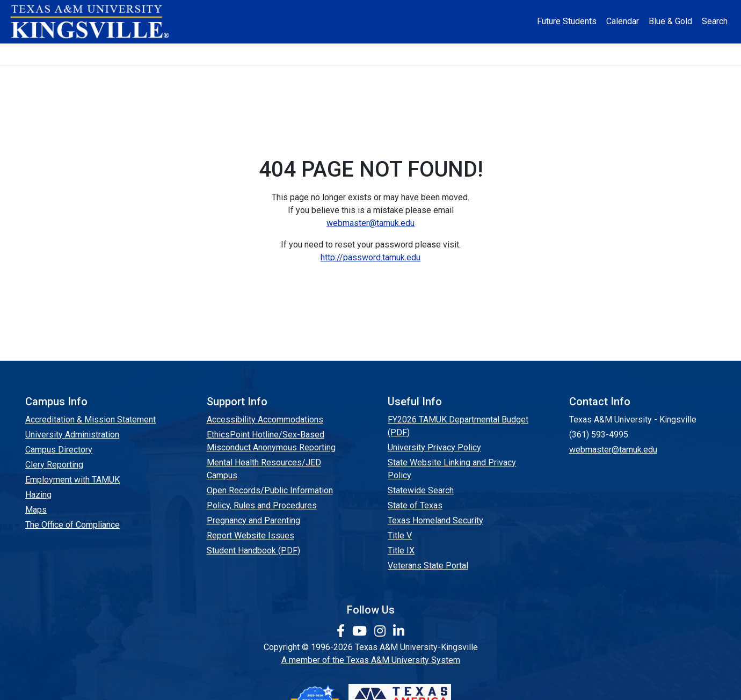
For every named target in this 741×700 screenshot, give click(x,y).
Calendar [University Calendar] (623, 21)
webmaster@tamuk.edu (370, 223)
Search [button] (715, 21)
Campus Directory (59, 450)
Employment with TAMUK (72, 480)
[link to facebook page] (342, 631)
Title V (400, 535)
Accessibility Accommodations (265, 420)
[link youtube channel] (361, 631)
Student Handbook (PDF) (253, 550)
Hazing (38, 495)
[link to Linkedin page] (399, 631)
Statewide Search (421, 490)
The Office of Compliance (72, 525)
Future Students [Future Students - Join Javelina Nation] (567, 21)
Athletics (568, 54)
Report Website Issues (250, 535)
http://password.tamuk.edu (370, 257)
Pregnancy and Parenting (253, 520)
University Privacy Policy (434, 447)
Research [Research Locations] (346, 54)
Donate (636, 54)
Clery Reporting (54, 465)
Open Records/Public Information (270, 490)
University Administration (72, 435)
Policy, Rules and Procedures (262, 505)
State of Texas (415, 505)
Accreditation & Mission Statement (90, 420)
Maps (36, 510)
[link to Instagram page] (382, 631)
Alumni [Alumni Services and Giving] (501, 54)
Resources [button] (423, 54)
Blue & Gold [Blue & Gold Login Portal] (670, 21)
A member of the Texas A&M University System (371, 660)
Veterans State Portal (428, 566)
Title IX (401, 550)
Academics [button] (263, 54)
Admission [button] (177, 54)
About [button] (102, 54)
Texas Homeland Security (435, 520)
